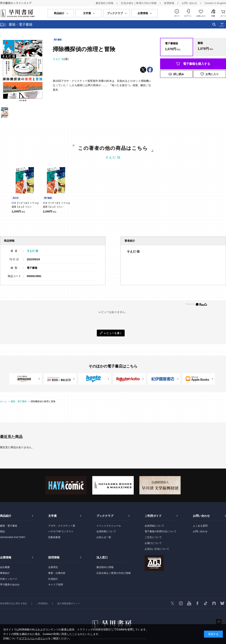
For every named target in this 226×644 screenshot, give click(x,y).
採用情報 (169, 3)
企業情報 (6, 557)
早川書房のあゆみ (10, 585)
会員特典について (106, 531)
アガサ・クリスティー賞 (62, 526)
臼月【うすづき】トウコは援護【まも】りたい (25, 205)
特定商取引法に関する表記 (14, 603)
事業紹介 (5, 573)
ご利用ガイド (153, 516)
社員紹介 (53, 579)
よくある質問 (200, 526)
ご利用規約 (42, 603)
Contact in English (215, 3)
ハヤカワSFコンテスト (61, 531)
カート (223, 16)
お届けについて (153, 543)
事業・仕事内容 (57, 573)
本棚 (213, 16)
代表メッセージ (9, 579)
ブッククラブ (105, 516)
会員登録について (154, 526)
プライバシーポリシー (35, 638)
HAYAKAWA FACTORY (13, 537)
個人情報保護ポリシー (69, 603)
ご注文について (153, 537)
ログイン (188, 16)
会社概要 (5, 567)
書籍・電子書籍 (9, 526)
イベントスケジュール (109, 526)
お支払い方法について (157, 549)
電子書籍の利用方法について (161, 531)
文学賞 (52, 516)
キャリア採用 (56, 585)
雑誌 (2, 531)
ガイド (177, 16)
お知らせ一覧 (104, 537)
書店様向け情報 (105, 3)
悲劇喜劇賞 (54, 537)
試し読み (179, 74)
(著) (61, 59)
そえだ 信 (113, 157)
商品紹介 (6, 516)
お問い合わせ (189, 3)
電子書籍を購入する (197, 64)
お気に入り (201, 16)
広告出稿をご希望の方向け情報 (139, 3)
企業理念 (53, 567)
